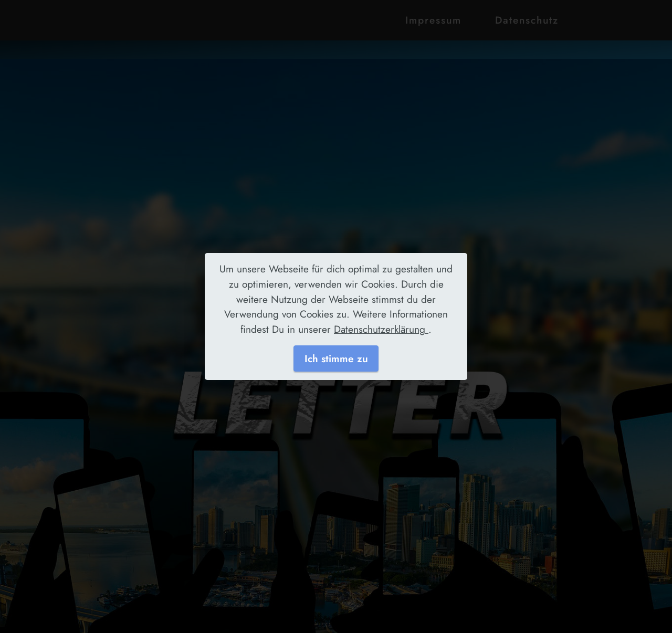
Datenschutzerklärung (381, 329)
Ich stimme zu (336, 358)
